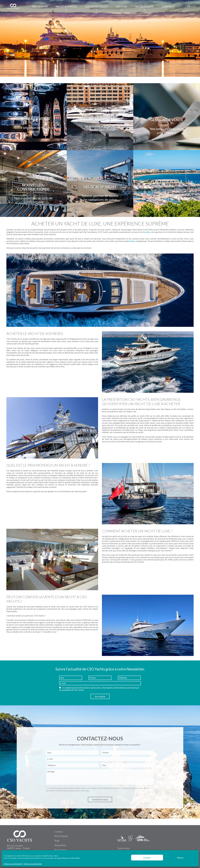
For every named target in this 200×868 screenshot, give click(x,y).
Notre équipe (144, 6)
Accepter (147, 858)
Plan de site (60, 850)
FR (189, 6)
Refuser (180, 858)
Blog (57, 841)
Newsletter (60, 845)
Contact (168, 6)
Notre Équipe (61, 836)
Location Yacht (96, 6)
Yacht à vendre (66, 6)
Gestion (121, 6)
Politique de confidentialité (13, 864)
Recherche (40, 6)
